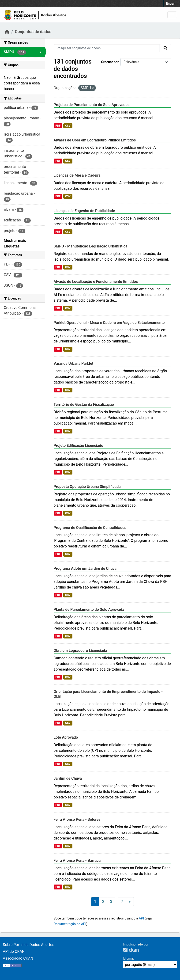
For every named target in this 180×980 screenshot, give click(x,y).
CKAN (131, 950)
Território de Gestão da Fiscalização (84, 405)
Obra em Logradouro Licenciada (80, 651)
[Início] (7, 32)
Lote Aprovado (66, 737)
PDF (58, 126)
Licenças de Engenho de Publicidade (84, 211)
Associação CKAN (18, 958)
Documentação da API (70, 924)
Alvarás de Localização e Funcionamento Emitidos (96, 282)
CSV (68, 126)
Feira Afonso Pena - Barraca (77, 860)
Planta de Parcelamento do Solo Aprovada (89, 610)
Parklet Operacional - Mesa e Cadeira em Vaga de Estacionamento (109, 323)
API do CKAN (14, 952)
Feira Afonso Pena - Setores (77, 819)
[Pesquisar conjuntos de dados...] (107, 48)
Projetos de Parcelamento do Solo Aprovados (92, 105)
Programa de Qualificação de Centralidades (90, 528)
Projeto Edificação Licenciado (79, 446)
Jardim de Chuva (68, 778)
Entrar (170, 4)
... (117, 900)
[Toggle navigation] (172, 15)
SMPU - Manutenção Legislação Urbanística (91, 246)
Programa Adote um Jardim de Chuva (85, 568)
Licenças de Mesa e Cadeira (77, 175)
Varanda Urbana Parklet (74, 363)
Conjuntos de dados (33, 32)
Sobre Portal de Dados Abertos (28, 945)
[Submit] (165, 48)
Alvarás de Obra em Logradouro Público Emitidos (95, 140)
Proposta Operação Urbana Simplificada (87, 487)
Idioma (128, 958)
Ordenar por (110, 62)
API (141, 918)
